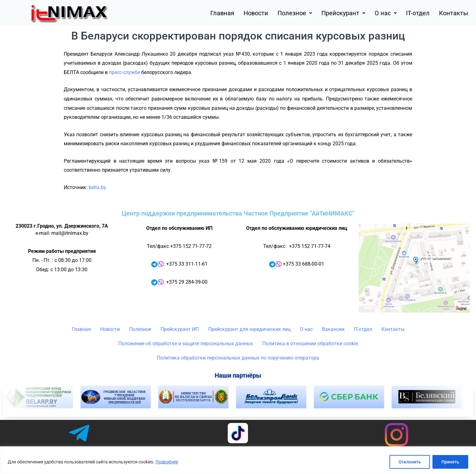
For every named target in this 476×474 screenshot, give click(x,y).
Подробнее (167, 462)
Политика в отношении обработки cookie (310, 344)
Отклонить (410, 462)
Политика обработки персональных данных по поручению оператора (238, 358)
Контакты (454, 13)
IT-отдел (418, 13)
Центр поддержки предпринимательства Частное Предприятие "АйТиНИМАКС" (238, 213)
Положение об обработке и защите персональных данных (186, 344)
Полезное (295, 13)
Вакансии (333, 329)
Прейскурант (343, 13)
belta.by (97, 187)
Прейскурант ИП (180, 329)
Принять (450, 462)
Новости (256, 13)
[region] (238, 460)
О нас (386, 13)
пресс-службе (124, 72)
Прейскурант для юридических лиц (249, 329)
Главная (222, 13)
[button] (295, 13)
